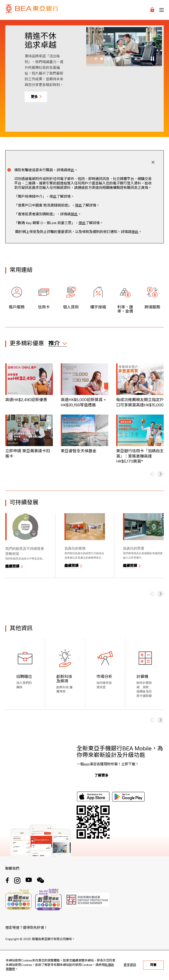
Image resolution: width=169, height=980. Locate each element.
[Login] (152, 10)
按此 (79, 206)
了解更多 (101, 776)
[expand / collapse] (58, 344)
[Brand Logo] (32, 10)
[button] (96, 59)
